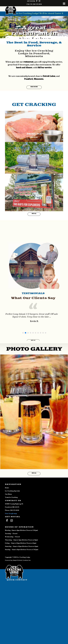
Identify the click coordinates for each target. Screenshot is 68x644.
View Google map (11, 514)
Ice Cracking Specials (12, 491)
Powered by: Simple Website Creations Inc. (18, 561)
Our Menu (8, 495)
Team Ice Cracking (11, 498)
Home (7, 488)
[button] (5, 25)
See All (34, 214)
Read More (34, 87)
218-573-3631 (37, 5)
